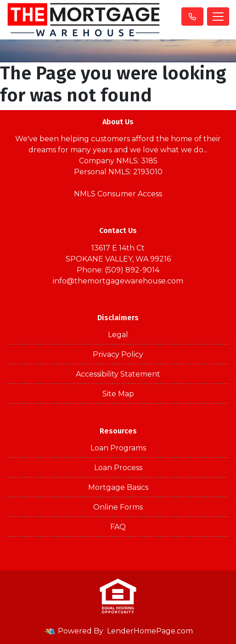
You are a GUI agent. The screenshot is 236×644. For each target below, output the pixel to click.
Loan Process (118, 468)
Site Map (118, 394)
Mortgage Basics (118, 487)
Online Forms (118, 507)
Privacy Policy (118, 354)
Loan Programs (118, 448)
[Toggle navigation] (218, 17)
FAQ (118, 527)
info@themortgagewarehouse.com (118, 281)
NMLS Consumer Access (118, 194)
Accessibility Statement (118, 374)
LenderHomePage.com (150, 631)
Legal (118, 335)
